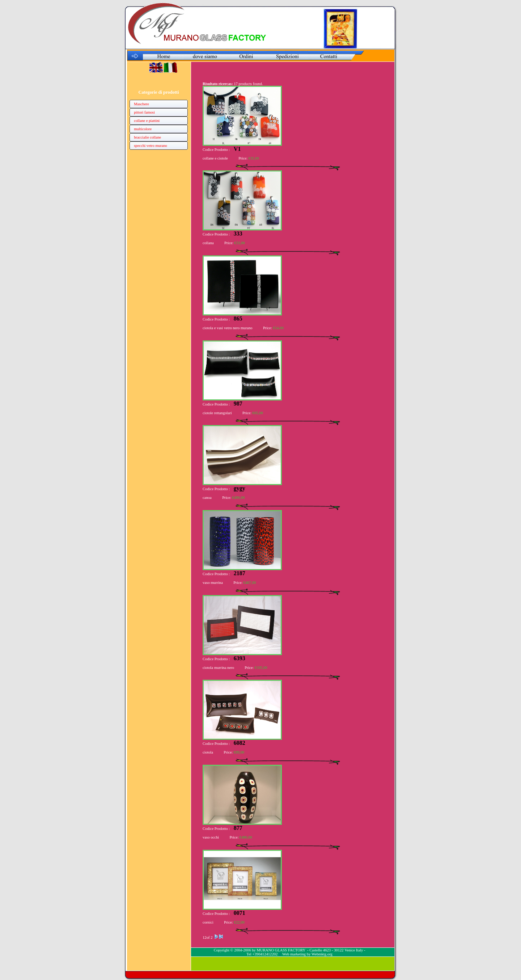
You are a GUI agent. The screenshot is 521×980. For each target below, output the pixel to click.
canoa (207, 498)
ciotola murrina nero (218, 668)
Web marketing (294, 954)
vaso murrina (213, 583)
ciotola (208, 752)
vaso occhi (211, 837)
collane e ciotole (215, 158)
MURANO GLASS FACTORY (281, 950)
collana (208, 243)
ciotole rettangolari (217, 413)
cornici (208, 922)
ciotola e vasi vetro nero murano (228, 328)
